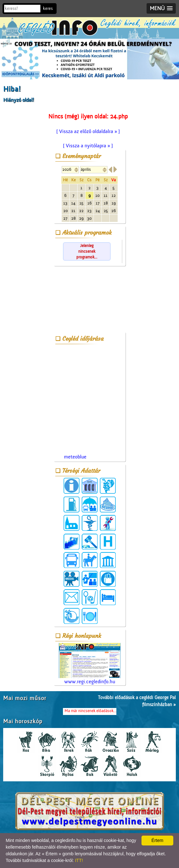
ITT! (79, 860)
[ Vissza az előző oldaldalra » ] (88, 131)
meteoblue (75, 457)
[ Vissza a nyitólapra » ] (88, 146)
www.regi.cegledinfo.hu (90, 664)
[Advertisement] (90, 300)
